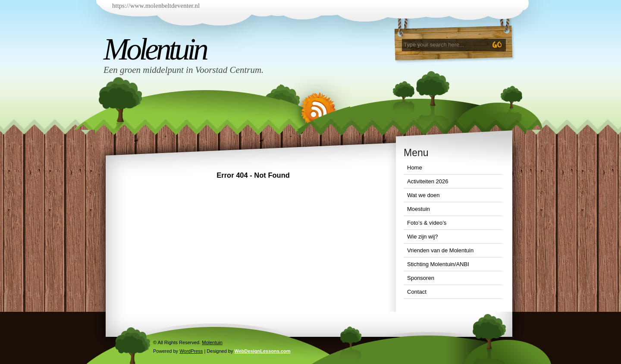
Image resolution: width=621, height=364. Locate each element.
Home (415, 168)
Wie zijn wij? (423, 237)
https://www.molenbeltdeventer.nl (156, 6)
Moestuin (419, 209)
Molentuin (155, 49)
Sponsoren (421, 278)
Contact (417, 292)
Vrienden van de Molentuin (440, 250)
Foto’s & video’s (427, 223)
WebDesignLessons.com (263, 351)
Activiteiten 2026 (428, 181)
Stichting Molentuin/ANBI (438, 264)
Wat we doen (423, 195)
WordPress (191, 351)
